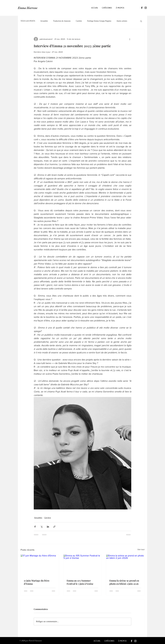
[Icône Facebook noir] (142, 8)
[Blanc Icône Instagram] (135, 641)
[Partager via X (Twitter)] (41, 527)
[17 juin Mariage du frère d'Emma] (40, 565)
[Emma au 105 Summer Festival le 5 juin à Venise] (83, 565)
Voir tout (141, 549)
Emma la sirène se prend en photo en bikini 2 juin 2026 (124, 582)
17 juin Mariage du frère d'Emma (37, 582)
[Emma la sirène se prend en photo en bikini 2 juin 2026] (125, 565)
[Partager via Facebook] (35, 527)
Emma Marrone (28, 8)
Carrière (79, 21)
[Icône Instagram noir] (146, 8)
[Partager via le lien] (54, 527)
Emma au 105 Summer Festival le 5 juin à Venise (80, 582)
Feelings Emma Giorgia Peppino (99, 21)
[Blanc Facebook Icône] (132, 641)
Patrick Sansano (35, 641)
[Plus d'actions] (130, 39)
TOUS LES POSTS (28, 21)
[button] (107, 8)
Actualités (44, 21)
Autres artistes (122, 21)
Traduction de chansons (62, 21)
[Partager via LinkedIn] (48, 527)
